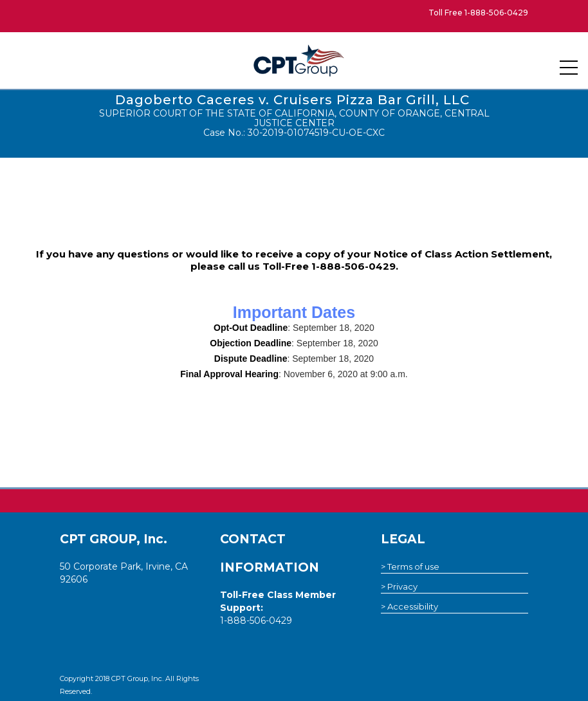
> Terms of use (410, 566)
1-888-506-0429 (496, 13)
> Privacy (399, 586)
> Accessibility (409, 606)
